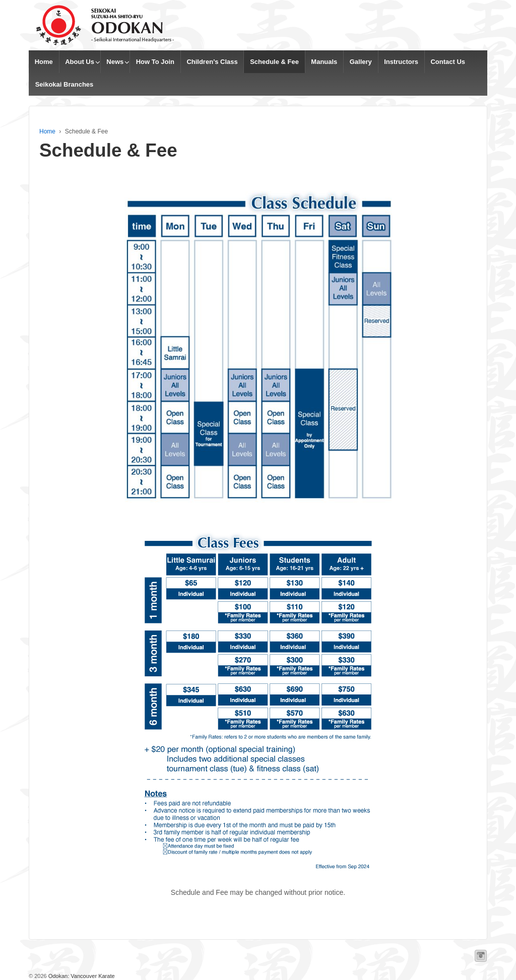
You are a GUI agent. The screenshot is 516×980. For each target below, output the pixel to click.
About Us (80, 62)
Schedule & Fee (274, 62)
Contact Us (448, 62)
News (115, 62)
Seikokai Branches (64, 84)
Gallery (361, 62)
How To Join (155, 62)
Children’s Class (212, 62)
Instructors (401, 62)
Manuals (324, 62)
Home (44, 62)
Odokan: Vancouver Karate (81, 976)
